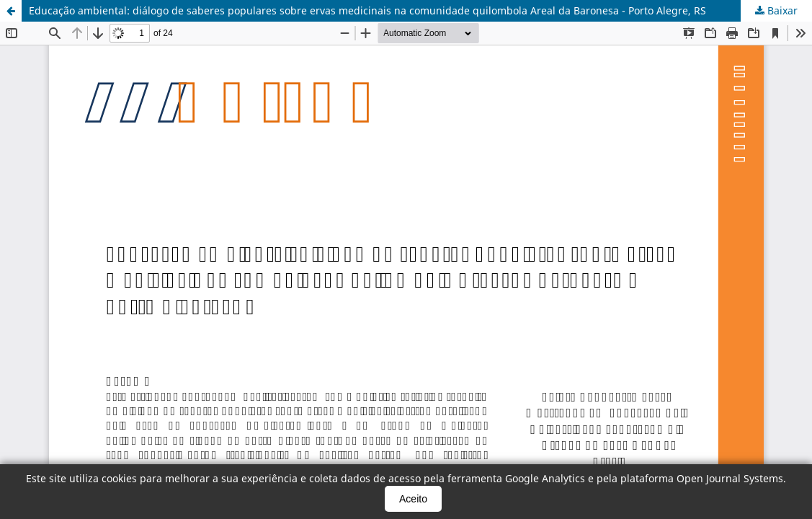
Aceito (413, 499)
